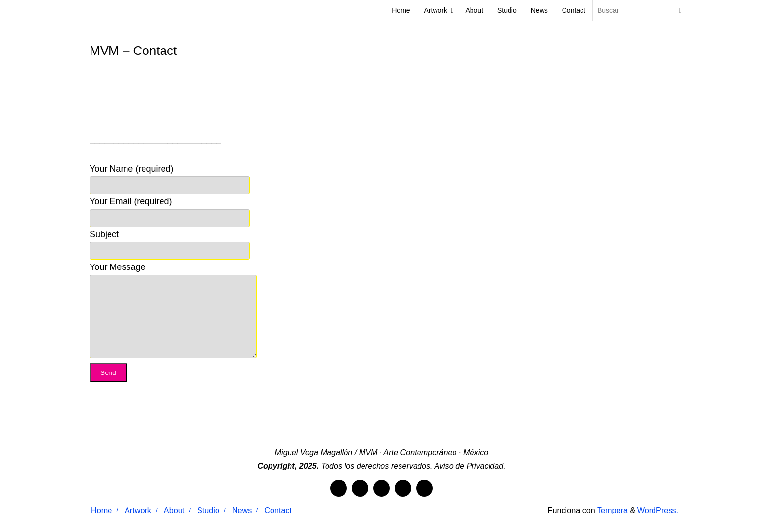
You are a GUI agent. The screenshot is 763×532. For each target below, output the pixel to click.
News (242, 510)
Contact (278, 510)
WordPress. (658, 510)
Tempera (612, 510)
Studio (208, 510)
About (174, 510)
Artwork (138, 510)
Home (101, 510)
